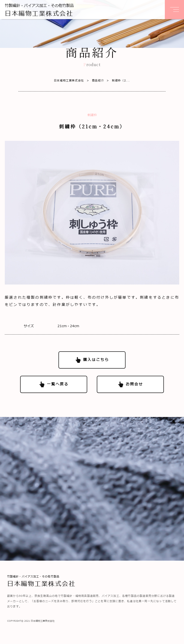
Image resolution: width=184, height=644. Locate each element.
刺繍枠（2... (117, 81)
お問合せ (134, 384)
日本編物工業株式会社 (69, 81)
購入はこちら (96, 360)
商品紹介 (94, 81)
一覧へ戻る (58, 384)
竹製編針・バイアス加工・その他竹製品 (39, 11)
